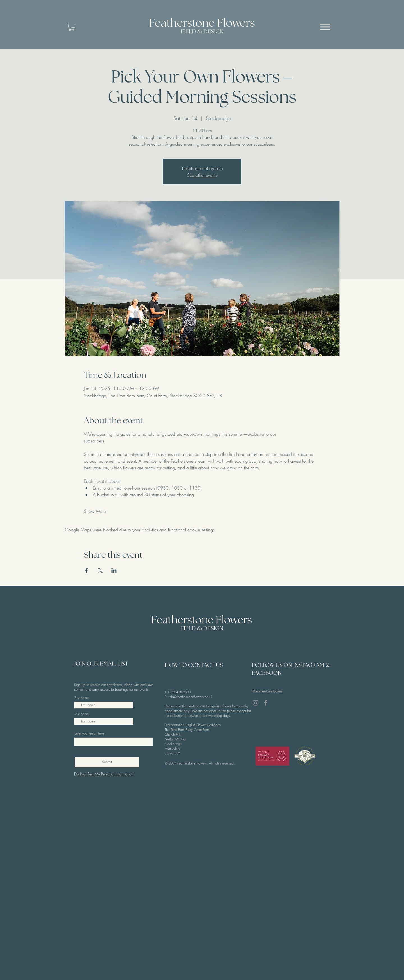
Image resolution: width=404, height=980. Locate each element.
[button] (72, 27)
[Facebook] (266, 703)
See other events (202, 175)
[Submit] (107, 762)
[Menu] (325, 27)
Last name (82, 714)
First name (82, 698)
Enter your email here (89, 733)
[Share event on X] (100, 570)
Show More (95, 511)
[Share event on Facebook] (87, 570)
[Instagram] (256, 703)
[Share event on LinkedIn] (114, 570)
